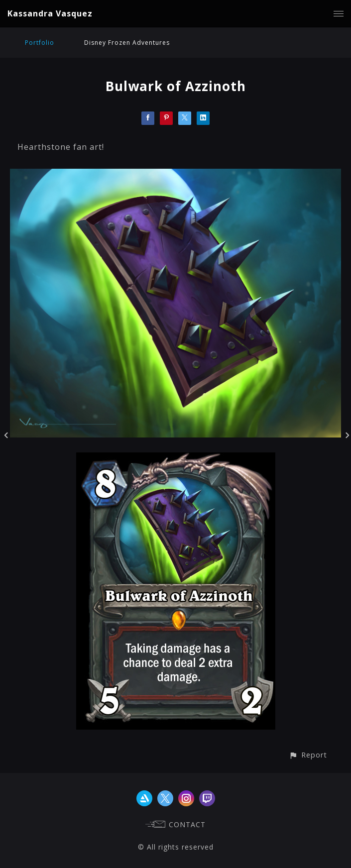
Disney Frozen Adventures (127, 43)
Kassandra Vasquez (50, 13)
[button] (308, 755)
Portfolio (40, 43)
